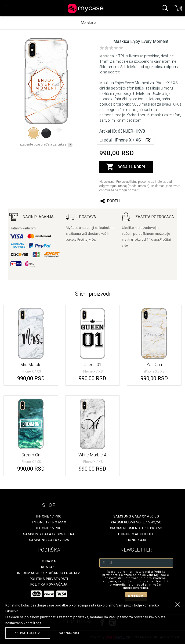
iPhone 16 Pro (49, 528)
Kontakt (49, 567)
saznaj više (69, 633)
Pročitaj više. (87, 240)
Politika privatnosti (49, 579)
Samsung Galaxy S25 (49, 540)
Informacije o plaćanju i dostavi (49, 573)
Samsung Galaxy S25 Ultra (49, 534)
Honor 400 (136, 540)
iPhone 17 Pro (49, 516)
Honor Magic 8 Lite (136, 534)
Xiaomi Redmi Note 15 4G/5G (136, 522)
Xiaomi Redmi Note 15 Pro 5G (136, 528)
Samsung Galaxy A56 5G (136, 516)
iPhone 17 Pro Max (49, 522)
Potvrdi (136, 597)
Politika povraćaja (49, 584)
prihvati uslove (28, 633)
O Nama (49, 561)
